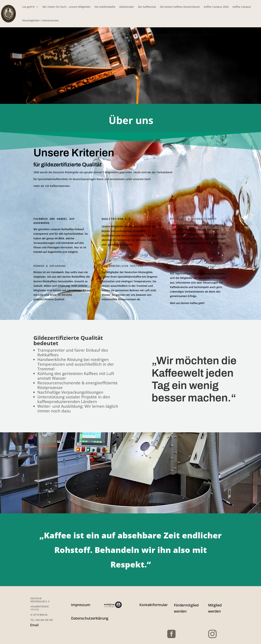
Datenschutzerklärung (90, 618)
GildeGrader (127, 7)
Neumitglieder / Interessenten (41, 20)
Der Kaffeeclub (147, 7)
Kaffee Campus (242, 7)
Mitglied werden (215, 608)
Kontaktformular (154, 605)
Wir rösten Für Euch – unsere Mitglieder (67, 7)
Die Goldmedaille (105, 7)
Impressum (81, 605)
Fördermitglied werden (186, 608)
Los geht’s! (29, 7)
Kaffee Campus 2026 (216, 7)
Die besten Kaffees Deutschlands (180, 7)
